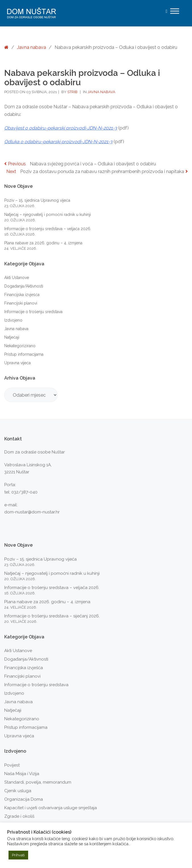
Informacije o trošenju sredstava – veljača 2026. (48, 229)
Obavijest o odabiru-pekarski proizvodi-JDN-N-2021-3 (61, 128)
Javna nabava (32, 47)
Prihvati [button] (18, 855)
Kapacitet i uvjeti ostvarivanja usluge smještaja (51, 808)
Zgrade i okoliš (19, 816)
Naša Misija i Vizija (22, 774)
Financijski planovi (21, 303)
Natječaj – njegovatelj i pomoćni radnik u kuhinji (48, 215)
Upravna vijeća (17, 363)
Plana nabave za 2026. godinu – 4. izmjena (43, 243)
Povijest (12, 765)
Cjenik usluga (18, 791)
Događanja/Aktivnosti (24, 286)
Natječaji (12, 337)
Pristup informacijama (24, 354)
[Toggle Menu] (175, 11)
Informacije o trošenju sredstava (33, 312)
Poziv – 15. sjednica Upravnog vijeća (37, 200)
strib (73, 92)
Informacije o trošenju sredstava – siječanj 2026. (52, 616)
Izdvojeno (13, 320)
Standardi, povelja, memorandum (38, 782)
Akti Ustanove (17, 278)
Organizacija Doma (24, 799)
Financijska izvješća (22, 295)
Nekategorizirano (20, 346)
